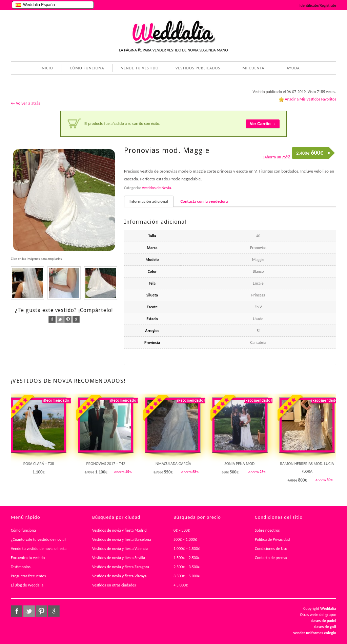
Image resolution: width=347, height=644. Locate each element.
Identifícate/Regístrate (318, 5)
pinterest (68, 319)
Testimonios (21, 567)
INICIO (47, 68)
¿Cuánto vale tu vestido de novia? (39, 539)
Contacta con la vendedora (204, 201)
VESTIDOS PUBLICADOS (197, 69)
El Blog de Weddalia (27, 585)
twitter (60, 319)
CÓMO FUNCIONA (87, 68)
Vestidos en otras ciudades (114, 585)
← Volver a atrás (25, 103)
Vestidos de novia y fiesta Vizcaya (119, 576)
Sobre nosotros (267, 530)
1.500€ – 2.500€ (187, 558)
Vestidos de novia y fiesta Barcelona (122, 539)
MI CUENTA (252, 69)
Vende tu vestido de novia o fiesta (39, 549)
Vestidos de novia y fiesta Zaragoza (121, 567)
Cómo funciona (23, 530)
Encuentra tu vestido (28, 558)
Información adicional (149, 201)
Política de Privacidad (272, 539)
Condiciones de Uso (271, 549)
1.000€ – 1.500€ (187, 549)
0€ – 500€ (182, 530)
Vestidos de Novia (156, 188)
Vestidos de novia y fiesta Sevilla (119, 558)
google (76, 319)
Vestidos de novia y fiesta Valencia (120, 549)
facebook (52, 319)
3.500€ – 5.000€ (187, 576)
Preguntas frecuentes (28, 576)
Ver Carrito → (263, 124)
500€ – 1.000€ (185, 539)
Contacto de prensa (271, 558)
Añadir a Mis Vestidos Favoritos (310, 99)
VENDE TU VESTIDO (140, 68)
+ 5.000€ (181, 585)
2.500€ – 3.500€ (187, 567)
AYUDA (292, 69)
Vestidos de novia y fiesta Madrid (119, 530)
